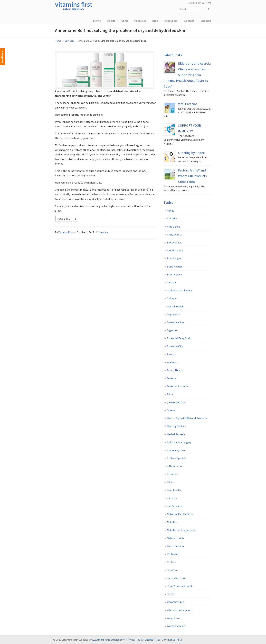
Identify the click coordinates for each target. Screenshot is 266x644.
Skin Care (70, 41)
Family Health (175, 370)
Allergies (172, 218)
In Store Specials (177, 458)
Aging (170, 210)
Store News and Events (180, 586)
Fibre (170, 394)
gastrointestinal (177, 402)
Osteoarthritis (175, 538)
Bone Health (174, 266)
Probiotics (173, 554)
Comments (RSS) (172, 640)
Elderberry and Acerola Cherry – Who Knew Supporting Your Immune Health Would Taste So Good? (187, 75)
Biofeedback (174, 242)
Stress (171, 594)
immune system (176, 450)
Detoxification (175, 322)
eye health (173, 362)
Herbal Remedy (176, 434)
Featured (172, 378)
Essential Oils (175, 346)
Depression (173, 314)
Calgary (171, 282)
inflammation (175, 466)
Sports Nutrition (177, 578)
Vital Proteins (188, 104)
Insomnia (172, 474)
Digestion (173, 330)
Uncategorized (175, 602)
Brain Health (174, 274)
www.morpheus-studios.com (109, 640)
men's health (175, 506)
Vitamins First (74, 6)
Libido (170, 482)
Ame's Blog (174, 227)
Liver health (174, 490)
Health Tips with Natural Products (187, 418)
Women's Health (177, 626)
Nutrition (172, 522)
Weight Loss (174, 618)
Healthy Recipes (176, 426)
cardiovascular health (179, 290)
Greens (171, 410)
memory (172, 498)
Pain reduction (175, 546)
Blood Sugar (174, 258)
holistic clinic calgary (179, 442)
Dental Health (175, 306)
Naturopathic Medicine (180, 514)
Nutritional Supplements (182, 530)
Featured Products (178, 386)
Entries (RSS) (152, 640)
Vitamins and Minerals (180, 610)
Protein (171, 562)
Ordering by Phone (191, 153)
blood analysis (175, 250)
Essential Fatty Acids (179, 338)
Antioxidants (174, 234)
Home (58, 41)
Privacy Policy (135, 640)
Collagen (172, 298)
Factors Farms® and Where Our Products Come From (192, 176)
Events (171, 354)
